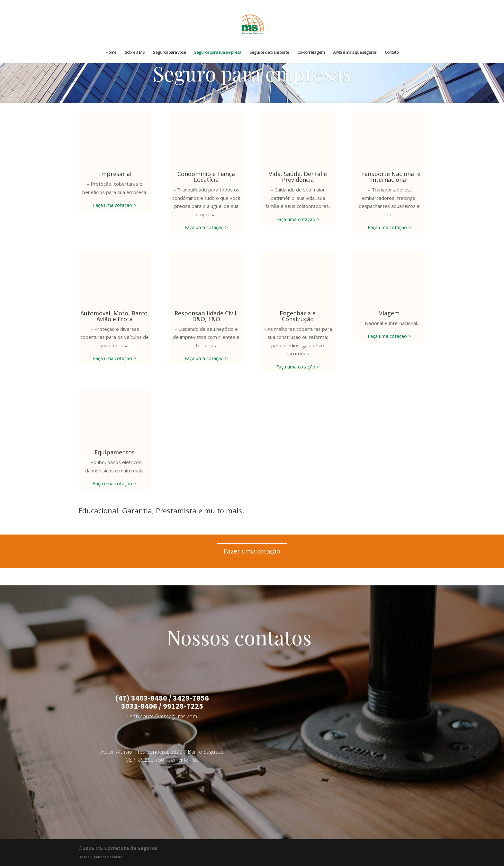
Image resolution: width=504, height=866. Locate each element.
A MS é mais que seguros (355, 52)
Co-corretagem (311, 52)
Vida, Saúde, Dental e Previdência (298, 177)
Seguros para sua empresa (218, 52)
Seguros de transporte (269, 52)
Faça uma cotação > (115, 205)
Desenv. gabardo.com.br (100, 857)
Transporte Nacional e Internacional (389, 177)
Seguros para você (169, 52)
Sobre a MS (135, 52)
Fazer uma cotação (252, 551)
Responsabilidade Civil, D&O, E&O (206, 316)
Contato (392, 52)
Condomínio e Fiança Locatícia (206, 177)
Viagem (389, 313)
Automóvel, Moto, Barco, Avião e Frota (115, 316)
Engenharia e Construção (298, 316)
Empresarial (115, 174)
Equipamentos (115, 452)
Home (111, 52)
